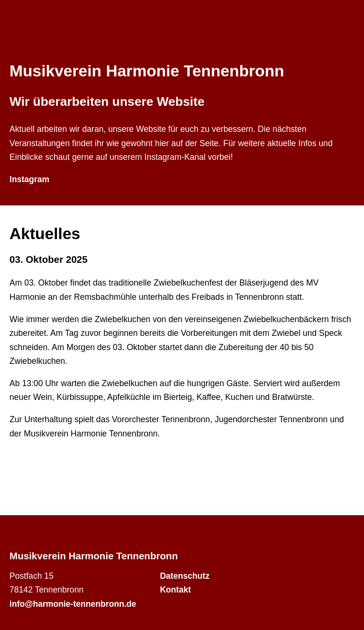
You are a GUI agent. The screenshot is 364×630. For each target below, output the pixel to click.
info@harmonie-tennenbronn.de (73, 604)
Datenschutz (185, 576)
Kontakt (175, 590)
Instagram (29, 179)
